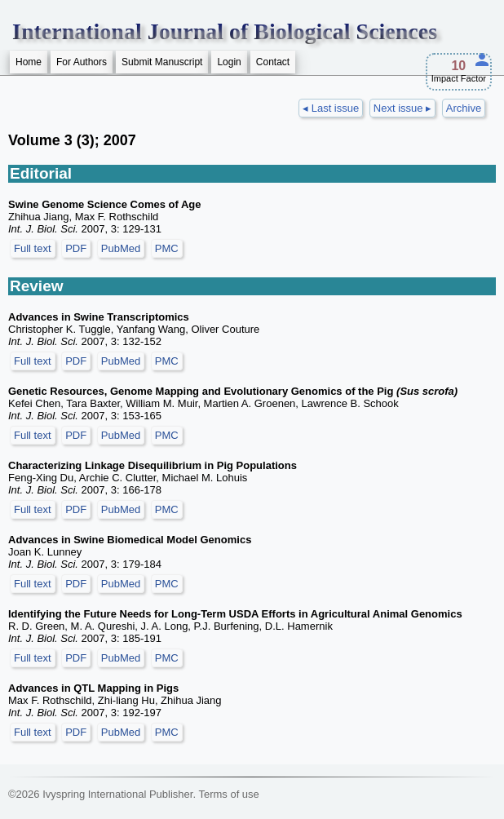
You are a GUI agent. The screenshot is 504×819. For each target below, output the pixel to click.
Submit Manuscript (162, 62)
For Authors (82, 62)
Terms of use (228, 794)
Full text (33, 248)
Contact (273, 62)
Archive (464, 108)
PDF (76, 248)
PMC (167, 248)
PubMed (121, 248)
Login (229, 62)
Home (29, 62)
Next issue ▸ (402, 108)
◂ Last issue (331, 108)
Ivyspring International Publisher (117, 794)
